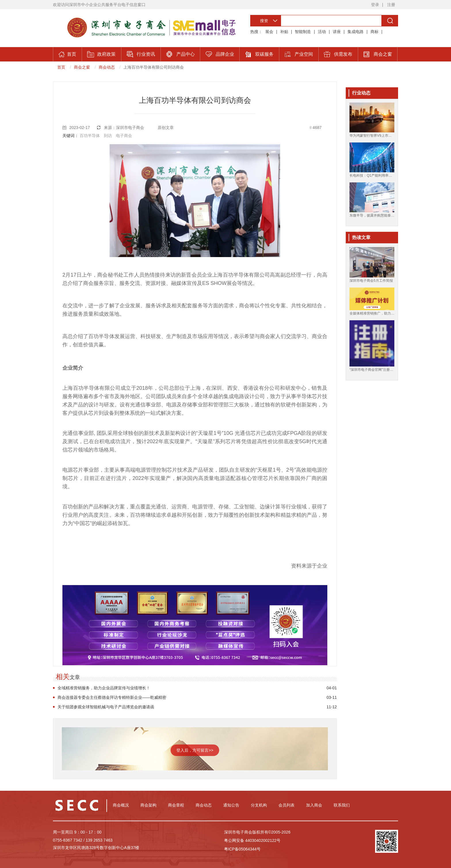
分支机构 (259, 805)
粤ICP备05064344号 (242, 849)
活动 (322, 32)
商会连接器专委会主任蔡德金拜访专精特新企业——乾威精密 (112, 697)
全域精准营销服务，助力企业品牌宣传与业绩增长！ (104, 688)
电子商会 (124, 136)
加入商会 (314, 805)
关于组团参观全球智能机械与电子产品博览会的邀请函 (106, 707)
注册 (391, 5)
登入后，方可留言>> (195, 750)
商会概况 (121, 805)
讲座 (337, 32)
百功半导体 (90, 136)
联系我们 (342, 805)
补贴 (284, 32)
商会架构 (148, 805)
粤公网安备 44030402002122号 (252, 840)
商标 (374, 32)
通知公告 (231, 805)
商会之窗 (82, 67)
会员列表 (286, 805)
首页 (61, 67)
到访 (108, 136)
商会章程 (176, 805)
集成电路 (356, 32)
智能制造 (303, 32)
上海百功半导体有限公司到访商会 (154, 67)
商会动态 (107, 67)
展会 (269, 32)
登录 (375, 5)
